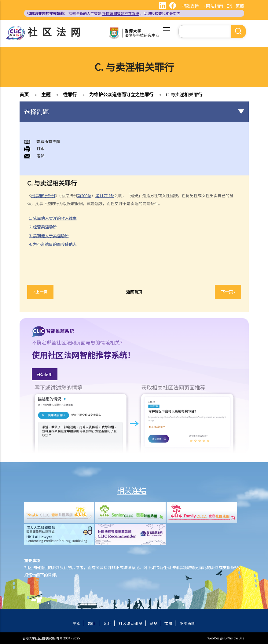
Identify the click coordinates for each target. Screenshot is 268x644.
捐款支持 (190, 6)
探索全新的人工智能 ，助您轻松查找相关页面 (104, 13)
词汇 (107, 623)
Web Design (216, 638)
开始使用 (45, 374)
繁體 (240, 6)
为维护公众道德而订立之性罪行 (121, 94)
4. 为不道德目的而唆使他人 (55, 244)
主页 (77, 623)
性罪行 (70, 94)
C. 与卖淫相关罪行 (184, 94)
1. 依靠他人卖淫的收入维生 (55, 218)
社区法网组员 (130, 623)
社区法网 (56, 31)
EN (229, 6)
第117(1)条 (105, 195)
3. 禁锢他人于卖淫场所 (49, 236)
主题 (46, 94)
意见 (154, 623)
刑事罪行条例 (43, 195)
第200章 (84, 195)
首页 (24, 94)
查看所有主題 (48, 141)
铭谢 (168, 623)
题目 (92, 623)
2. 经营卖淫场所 (45, 227)
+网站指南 (213, 6)
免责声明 (187, 623)
